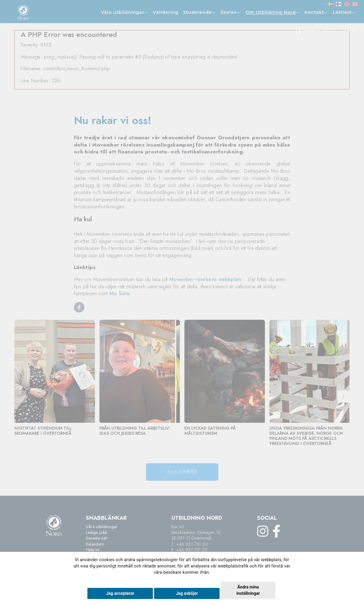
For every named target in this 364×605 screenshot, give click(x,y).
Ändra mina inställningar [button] (248, 590)
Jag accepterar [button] (120, 593)
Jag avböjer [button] (187, 593)
